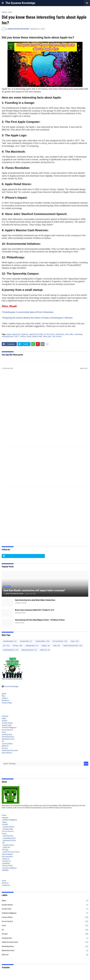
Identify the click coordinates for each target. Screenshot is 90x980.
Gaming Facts (32, 646)
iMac (72, 334)
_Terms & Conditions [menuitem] (9, 868)
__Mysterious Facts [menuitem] (9, 841)
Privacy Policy (7, 703)
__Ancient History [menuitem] (8, 827)
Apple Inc (25, 334)
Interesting (78, 334)
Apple (10, 12)
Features (5, 716)
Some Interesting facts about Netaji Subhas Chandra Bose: (35, 600)
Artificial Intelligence (9, 728)
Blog (3, 696)
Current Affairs (42, 641)
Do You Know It (50, 334)
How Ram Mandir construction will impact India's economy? (34, 590)
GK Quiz (17, 646)
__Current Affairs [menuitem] (8, 845)
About (4, 694)
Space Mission (7, 753)
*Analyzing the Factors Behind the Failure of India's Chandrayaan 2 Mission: (37, 318)
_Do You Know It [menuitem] (8, 831)
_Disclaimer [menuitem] (6, 863)
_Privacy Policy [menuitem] (7, 866)
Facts (67, 334)
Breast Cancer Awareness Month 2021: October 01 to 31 (35, 610)
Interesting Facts (8, 737)
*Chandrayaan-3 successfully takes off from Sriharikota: (28, 312)
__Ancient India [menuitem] (7, 829)
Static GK (45, 650)
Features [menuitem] (5, 818)
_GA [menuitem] (3, 843)
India (56, 646)
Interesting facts (8, 336)
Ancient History (10, 641)
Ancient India (26, 641)
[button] (3, 3)
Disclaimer (6, 700)
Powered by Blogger (10, 686)
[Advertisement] (45, 391)
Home (4, 12)
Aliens (4, 718)
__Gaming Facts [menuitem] (8, 836)
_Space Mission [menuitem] (7, 854)
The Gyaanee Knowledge (20, 3)
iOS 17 (17, 336)
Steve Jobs (47, 336)
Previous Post (8, 368)
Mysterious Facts (29, 650)
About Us (5, 883)
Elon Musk (60, 334)
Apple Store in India (36, 334)
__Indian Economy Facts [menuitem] (11, 852)
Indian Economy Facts (73, 646)
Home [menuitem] (4, 815)
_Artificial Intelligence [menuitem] (9, 820)
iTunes (29, 336)
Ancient (5, 721)
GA (6, 646)
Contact (5, 698)
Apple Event (16, 334)
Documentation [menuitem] (7, 857)
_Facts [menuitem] (4, 834)
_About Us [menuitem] (5, 859)
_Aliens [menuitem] (4, 822)
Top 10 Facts (57, 336)
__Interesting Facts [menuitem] (9, 838)
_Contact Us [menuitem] (6, 861)
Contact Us (6, 885)
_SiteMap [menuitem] (5, 870)
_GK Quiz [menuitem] (5, 850)
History (46, 646)
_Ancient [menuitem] (5, 824)
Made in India (37, 336)
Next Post (83, 368)
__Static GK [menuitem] (6, 847)
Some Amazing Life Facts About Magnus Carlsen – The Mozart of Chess (40, 620)
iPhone (23, 336)
